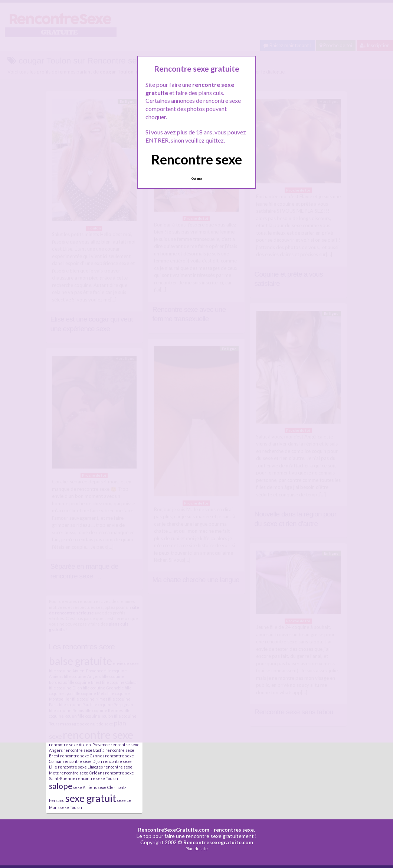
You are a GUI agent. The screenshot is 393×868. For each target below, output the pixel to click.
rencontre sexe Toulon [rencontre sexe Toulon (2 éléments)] (97, 778)
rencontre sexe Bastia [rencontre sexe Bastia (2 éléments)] (84, 750)
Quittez (196, 179)
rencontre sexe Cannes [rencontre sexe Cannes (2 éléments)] (82, 756)
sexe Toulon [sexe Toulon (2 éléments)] (71, 807)
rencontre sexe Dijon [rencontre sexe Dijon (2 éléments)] (82, 761)
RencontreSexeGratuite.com (174, 830)
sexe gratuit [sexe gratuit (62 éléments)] (91, 798)
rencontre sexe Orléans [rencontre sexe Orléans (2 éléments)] (82, 773)
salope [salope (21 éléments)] (61, 786)
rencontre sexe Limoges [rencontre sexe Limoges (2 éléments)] (80, 767)
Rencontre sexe (196, 159)
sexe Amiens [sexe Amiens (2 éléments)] (85, 787)
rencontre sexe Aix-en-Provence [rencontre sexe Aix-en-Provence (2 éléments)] (79, 745)
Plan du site (197, 849)
